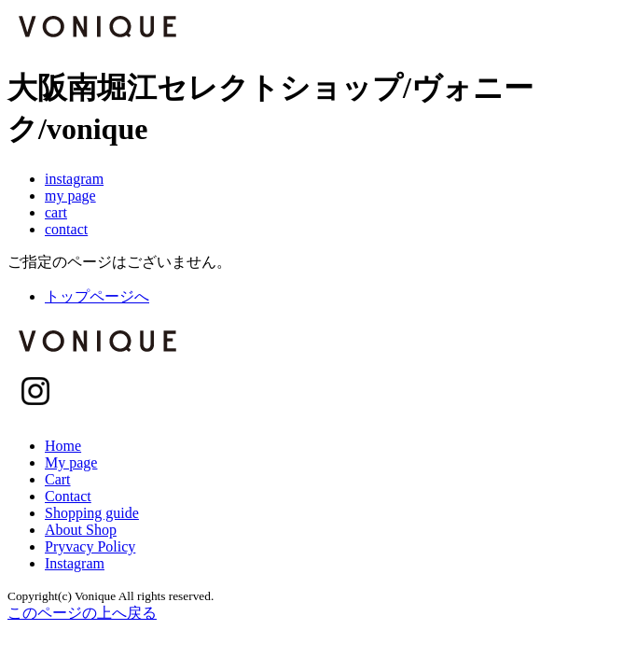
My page (71, 462)
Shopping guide (92, 513)
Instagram (75, 563)
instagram (74, 179)
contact (66, 229)
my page (70, 196)
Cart (58, 479)
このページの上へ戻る (82, 613)
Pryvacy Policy (90, 546)
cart (56, 212)
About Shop (81, 530)
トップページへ (97, 296)
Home (63, 446)
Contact (68, 496)
